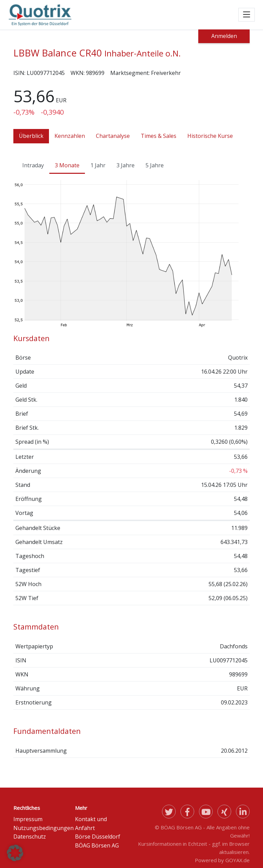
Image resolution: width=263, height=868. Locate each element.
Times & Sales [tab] (159, 136)
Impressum (28, 819)
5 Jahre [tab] (155, 165)
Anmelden (224, 36)
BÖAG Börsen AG (97, 845)
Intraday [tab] (33, 165)
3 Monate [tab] (67, 165)
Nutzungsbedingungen (43, 828)
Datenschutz (30, 837)
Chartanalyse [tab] (113, 136)
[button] (15, 853)
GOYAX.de (237, 860)
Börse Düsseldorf (98, 837)
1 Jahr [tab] (98, 165)
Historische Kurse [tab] (210, 136)
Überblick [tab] (31, 136)
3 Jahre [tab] (126, 165)
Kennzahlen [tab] (70, 136)
